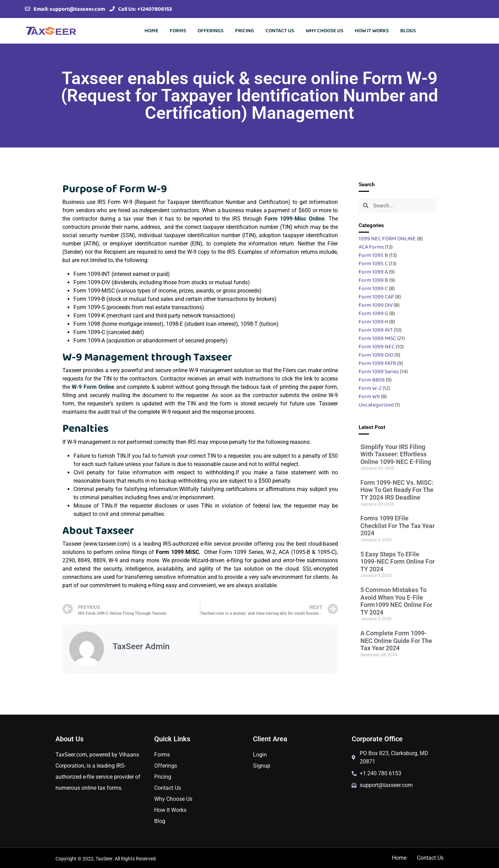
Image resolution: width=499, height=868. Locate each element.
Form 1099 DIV (376, 305)
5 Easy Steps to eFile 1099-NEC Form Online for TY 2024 (397, 562)
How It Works (372, 30)
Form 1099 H (373, 321)
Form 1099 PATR (377, 363)
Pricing (244, 30)
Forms (178, 30)
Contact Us (280, 30)
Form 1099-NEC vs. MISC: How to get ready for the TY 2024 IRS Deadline (397, 490)
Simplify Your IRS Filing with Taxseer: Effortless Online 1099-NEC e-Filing (396, 454)
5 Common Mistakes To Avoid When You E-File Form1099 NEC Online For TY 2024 (396, 601)
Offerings (211, 30)
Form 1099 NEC (377, 346)
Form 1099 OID (376, 355)
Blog (160, 821)
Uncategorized (376, 405)
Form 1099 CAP (376, 297)
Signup (262, 766)
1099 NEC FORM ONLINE (387, 238)
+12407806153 (155, 9)
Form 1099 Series (379, 371)
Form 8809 (372, 380)
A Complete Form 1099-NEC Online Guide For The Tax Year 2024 (396, 641)
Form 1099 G (373, 313)
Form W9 (369, 396)
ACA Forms (371, 247)
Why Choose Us (325, 30)
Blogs (408, 30)
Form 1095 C (373, 263)
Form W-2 (370, 388)
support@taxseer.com (77, 9)
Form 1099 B (373, 280)
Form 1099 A (373, 272)
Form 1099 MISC (377, 338)
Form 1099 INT (376, 330)
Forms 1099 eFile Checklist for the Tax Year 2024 (397, 526)
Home (151, 30)
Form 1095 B (373, 255)
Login (260, 755)
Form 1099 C (373, 288)
